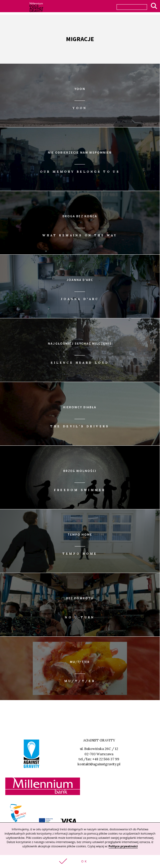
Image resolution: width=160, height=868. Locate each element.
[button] (80, 862)
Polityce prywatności (123, 846)
